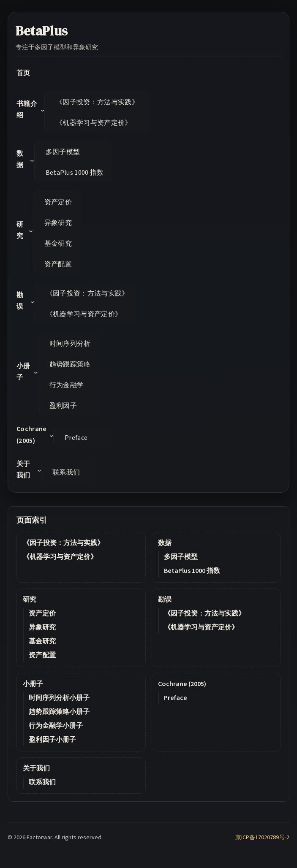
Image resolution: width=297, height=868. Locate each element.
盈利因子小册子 (52, 740)
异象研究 (42, 627)
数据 (165, 543)
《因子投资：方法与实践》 (63, 543)
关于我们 (36, 768)
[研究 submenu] (31, 231)
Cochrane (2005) (182, 684)
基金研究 (42, 641)
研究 (30, 599)
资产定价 (42, 613)
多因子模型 (181, 557)
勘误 (165, 599)
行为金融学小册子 (56, 726)
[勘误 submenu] (33, 302)
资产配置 (42, 655)
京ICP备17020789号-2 (262, 837)
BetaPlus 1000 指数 (192, 571)
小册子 (33, 684)
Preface (176, 698)
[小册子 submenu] (36, 372)
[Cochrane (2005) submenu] (52, 436)
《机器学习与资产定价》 (60, 557)
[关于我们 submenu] (39, 470)
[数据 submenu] (32, 160)
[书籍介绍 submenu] (43, 110)
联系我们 (42, 782)
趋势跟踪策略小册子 (59, 712)
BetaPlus (42, 31)
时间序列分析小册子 (59, 698)
